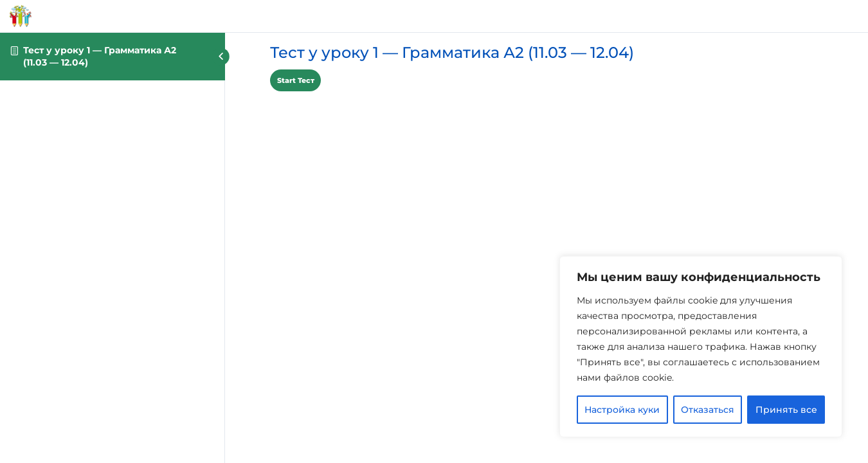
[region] (701, 347)
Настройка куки (622, 410)
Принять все (786, 410)
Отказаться (708, 410)
